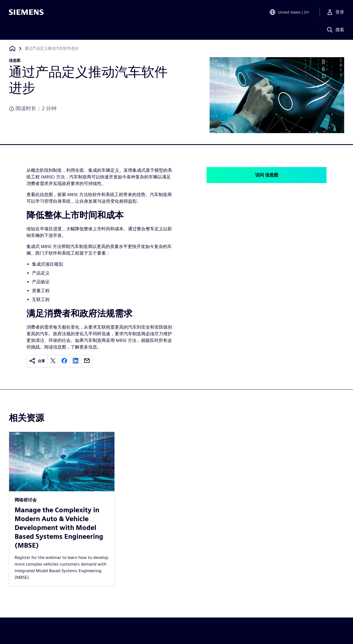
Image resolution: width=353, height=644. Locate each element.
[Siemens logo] (26, 12)
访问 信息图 (267, 175)
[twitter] (53, 361)
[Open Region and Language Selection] (289, 12)
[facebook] (64, 361)
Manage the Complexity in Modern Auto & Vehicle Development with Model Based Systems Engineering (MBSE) (59, 528)
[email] (87, 361)
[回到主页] (12, 48)
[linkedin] (76, 361)
